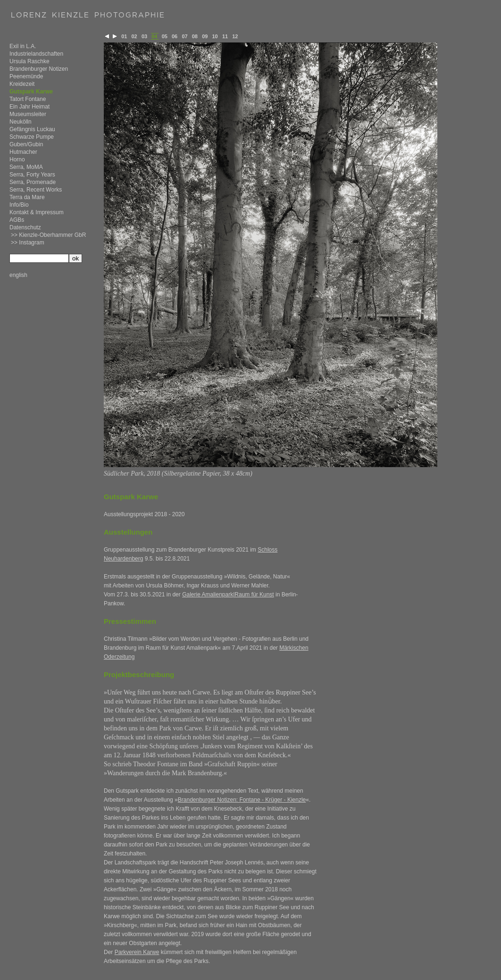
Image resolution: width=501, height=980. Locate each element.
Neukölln (21, 122)
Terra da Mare (27, 197)
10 (215, 36)
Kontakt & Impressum (37, 212)
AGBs (17, 220)
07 (184, 36)
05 (165, 36)
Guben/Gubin (26, 144)
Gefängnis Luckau (32, 129)
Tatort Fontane (28, 99)
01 (124, 36)
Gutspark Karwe (31, 92)
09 (205, 36)
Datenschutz (25, 227)
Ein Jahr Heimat (29, 107)
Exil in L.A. (23, 46)
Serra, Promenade (33, 182)
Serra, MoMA (26, 167)
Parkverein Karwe (137, 952)
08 (195, 36)
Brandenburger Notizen (39, 69)
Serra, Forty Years (32, 175)
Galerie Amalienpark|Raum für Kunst (228, 595)
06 (175, 36)
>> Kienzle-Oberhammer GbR (48, 235)
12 (235, 36)
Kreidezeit (22, 84)
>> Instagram (28, 243)
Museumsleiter (28, 114)
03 (144, 36)
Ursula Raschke (29, 61)
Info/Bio (19, 205)
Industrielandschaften (36, 54)
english (18, 275)
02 (134, 36)
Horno (17, 159)
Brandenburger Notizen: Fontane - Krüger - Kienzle (242, 800)
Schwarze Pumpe (32, 137)
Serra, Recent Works (36, 190)
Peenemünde (26, 76)
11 (225, 36)
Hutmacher (23, 152)
